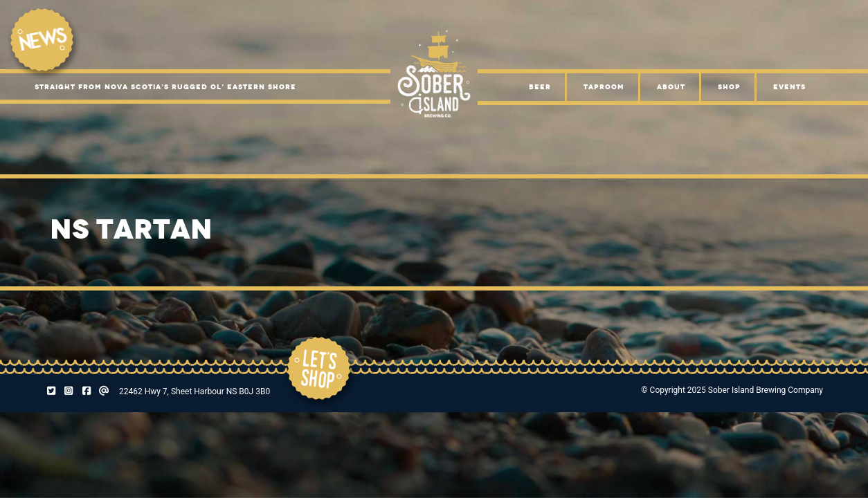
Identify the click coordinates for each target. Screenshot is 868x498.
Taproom (604, 87)
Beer (540, 87)
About (671, 87)
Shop (729, 87)
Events (789, 87)
